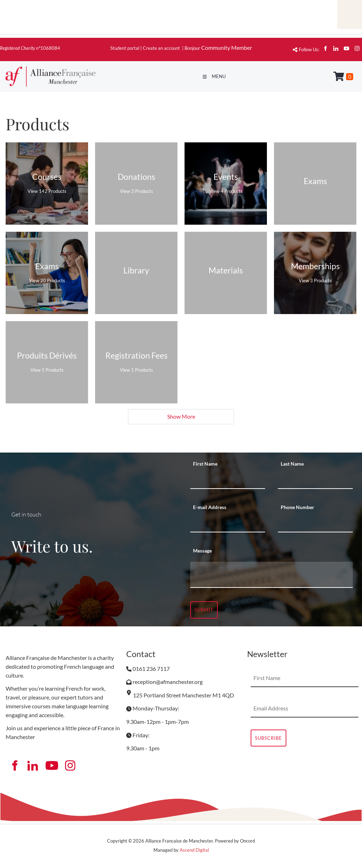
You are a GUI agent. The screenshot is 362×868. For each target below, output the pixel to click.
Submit (204, 610)
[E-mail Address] (228, 524)
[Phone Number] (315, 524)
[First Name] (228, 480)
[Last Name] (315, 480)
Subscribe (268, 738)
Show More (181, 416)
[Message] (271, 575)
